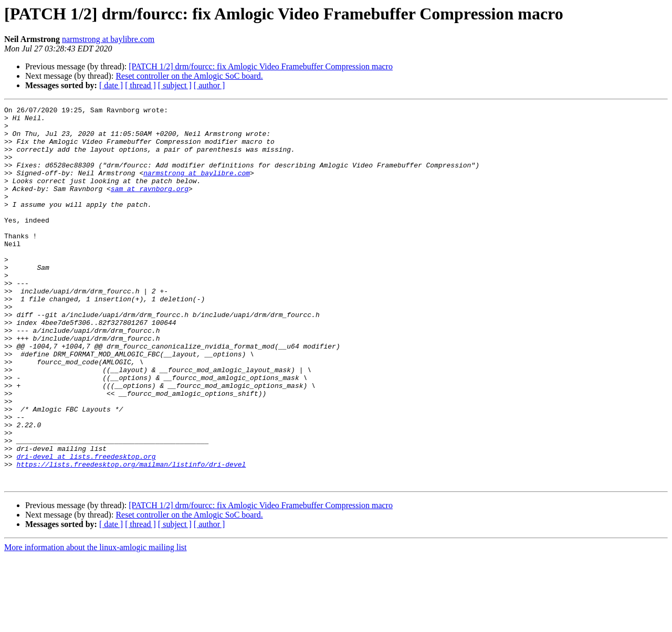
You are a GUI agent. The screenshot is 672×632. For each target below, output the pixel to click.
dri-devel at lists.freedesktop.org (86, 527)
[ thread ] (140, 85)
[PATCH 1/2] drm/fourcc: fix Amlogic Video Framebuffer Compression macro (261, 66)
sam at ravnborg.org (150, 206)
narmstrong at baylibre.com (108, 39)
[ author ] (209, 85)
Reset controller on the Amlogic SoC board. (189, 76)
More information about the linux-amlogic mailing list (96, 623)
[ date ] (111, 85)
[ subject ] (175, 85)
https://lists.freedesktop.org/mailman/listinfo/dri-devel (131, 536)
